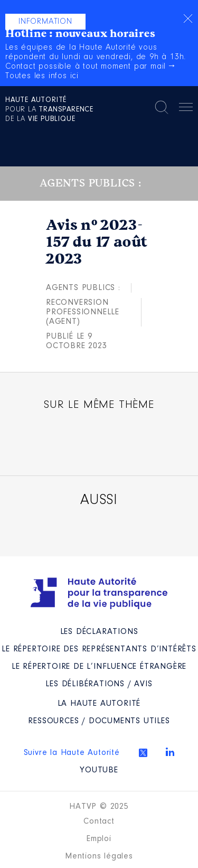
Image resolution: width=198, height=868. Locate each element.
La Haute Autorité (99, 704)
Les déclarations (99, 632)
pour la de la (49, 110)
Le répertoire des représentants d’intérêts (99, 649)
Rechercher (162, 107)
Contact (99, 822)
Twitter (143, 753)
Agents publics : (83, 288)
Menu (186, 109)
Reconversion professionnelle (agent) (83, 312)
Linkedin (170, 752)
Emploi (99, 839)
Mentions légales (99, 856)
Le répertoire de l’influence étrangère (99, 667)
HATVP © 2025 (99, 807)
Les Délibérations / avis (99, 684)
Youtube (99, 770)
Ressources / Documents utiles (99, 721)
